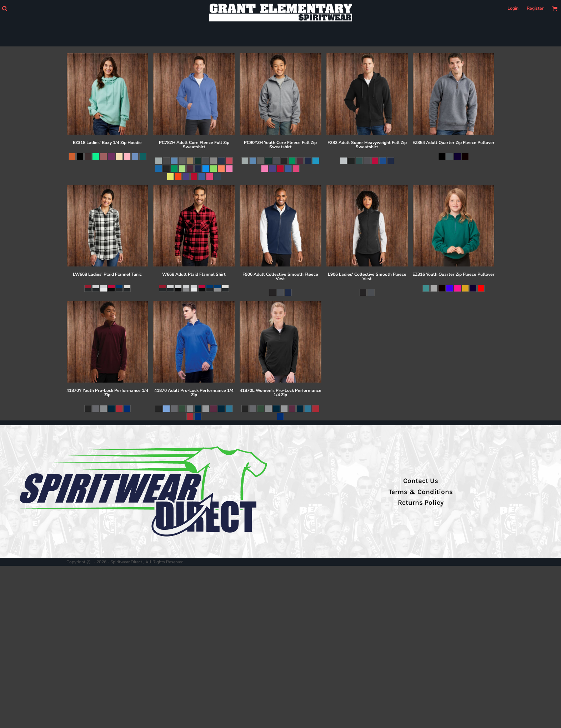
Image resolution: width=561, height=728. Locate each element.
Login (513, 8)
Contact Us (421, 481)
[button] (4, 8)
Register (535, 8)
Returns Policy (421, 503)
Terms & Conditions (421, 492)
